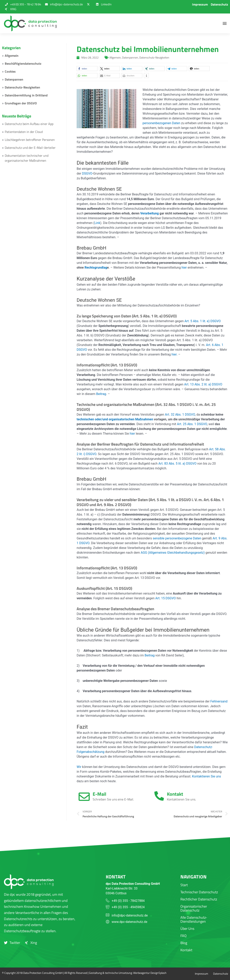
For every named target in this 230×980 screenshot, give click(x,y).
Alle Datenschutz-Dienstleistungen (194, 919)
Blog (184, 943)
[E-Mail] (84, 797)
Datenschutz (219, 4)
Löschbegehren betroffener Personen (30, 140)
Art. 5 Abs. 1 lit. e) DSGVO (203, 321)
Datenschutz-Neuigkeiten (22, 87)
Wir (79, 767)
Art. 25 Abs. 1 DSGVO (192, 424)
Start (184, 885)
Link (97, 223)
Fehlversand (219, 701)
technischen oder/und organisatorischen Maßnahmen (115, 419)
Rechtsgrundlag (96, 268)
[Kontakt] (159, 796)
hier (184, 268)
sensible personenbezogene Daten (177, 538)
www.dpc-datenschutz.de (130, 922)
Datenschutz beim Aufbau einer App (29, 124)
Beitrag (101, 394)
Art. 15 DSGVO (166, 598)
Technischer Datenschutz (199, 892)
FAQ (183, 936)
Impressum (200, 4)
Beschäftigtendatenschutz (23, 63)
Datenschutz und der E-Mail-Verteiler (30, 148)
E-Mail (99, 794)
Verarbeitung (150, 213)
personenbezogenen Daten (161, 123)
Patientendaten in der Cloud (24, 132)
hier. (174, 354)
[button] (225, 24)
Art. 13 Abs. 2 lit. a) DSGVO (203, 384)
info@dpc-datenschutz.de (130, 915)
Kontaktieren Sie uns (207, 776)
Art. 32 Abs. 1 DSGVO (180, 415)
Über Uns (187, 929)
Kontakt (175, 794)
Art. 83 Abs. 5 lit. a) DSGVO (177, 464)
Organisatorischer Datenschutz (194, 908)
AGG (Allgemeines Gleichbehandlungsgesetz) (173, 553)
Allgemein (12, 56)
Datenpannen (14, 79)
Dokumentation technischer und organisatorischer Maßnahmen (27, 158)
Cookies (10, 71)
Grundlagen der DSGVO (21, 103)
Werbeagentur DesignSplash (150, 973)
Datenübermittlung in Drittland (26, 95)
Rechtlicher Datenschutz (199, 899)
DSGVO (87, 173)
